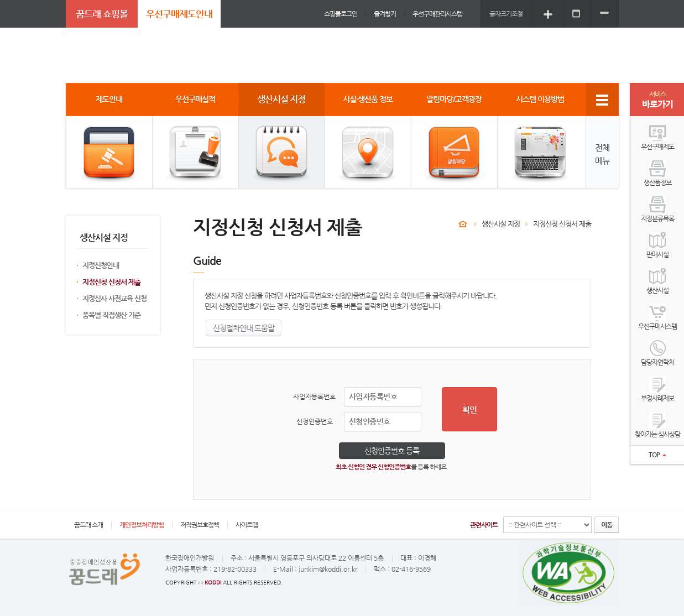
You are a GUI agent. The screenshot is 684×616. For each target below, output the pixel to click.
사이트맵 (247, 525)
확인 (469, 409)
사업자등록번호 (314, 396)
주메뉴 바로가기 (0, 0)
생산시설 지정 (501, 224)
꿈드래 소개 (88, 525)
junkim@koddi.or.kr (328, 569)
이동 (607, 525)
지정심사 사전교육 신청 (114, 298)
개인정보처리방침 (142, 525)
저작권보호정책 (200, 525)
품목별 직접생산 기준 (111, 315)
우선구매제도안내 (179, 14)
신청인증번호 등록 (392, 451)
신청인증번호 (315, 421)
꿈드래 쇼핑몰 (102, 14)
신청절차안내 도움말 (244, 328)
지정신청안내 (101, 265)
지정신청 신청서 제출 (111, 282)
